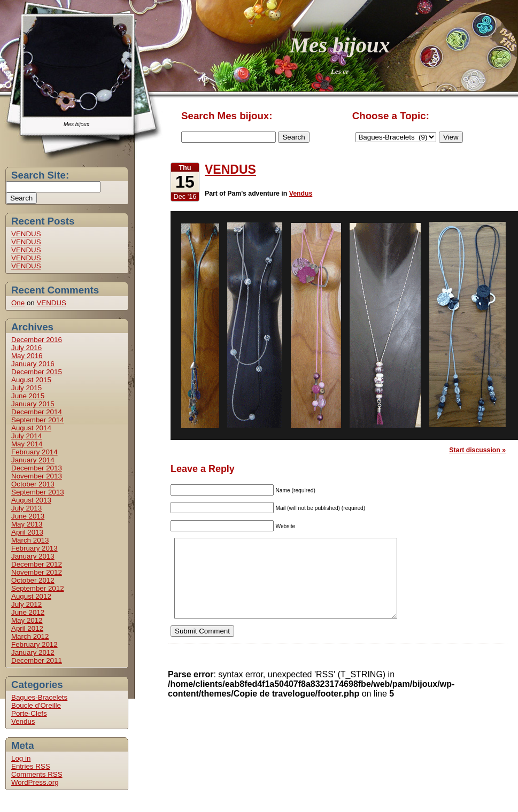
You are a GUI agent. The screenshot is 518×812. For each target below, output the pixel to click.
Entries (31, 766)
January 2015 (33, 404)
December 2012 (37, 564)
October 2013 (33, 484)
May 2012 (27, 620)
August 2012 (31, 596)
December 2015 (37, 372)
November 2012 (37, 572)
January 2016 (33, 364)
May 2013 (27, 524)
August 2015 (31, 380)
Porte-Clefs (29, 713)
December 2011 (37, 660)
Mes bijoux (340, 45)
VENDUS (26, 234)
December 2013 (37, 468)
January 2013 (33, 556)
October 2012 (33, 580)
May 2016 (27, 356)
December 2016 (37, 340)
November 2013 (37, 476)
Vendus (23, 721)
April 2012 (27, 628)
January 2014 (33, 460)
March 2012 (30, 636)
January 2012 (33, 652)
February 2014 (34, 452)
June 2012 (28, 612)
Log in (21, 758)
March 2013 (30, 540)
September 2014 (38, 420)
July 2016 (26, 348)
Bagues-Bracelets (39, 697)
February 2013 (34, 548)
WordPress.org (35, 782)
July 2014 (26, 436)
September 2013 (38, 492)
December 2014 (37, 412)
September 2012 (38, 588)
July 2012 (26, 604)
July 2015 (26, 388)
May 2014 (27, 444)
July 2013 (26, 508)
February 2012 (34, 644)
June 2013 (28, 516)
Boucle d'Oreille (36, 705)
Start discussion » (477, 450)
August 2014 (31, 428)
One (18, 303)
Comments (37, 774)
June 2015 (28, 396)
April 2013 (27, 532)
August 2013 (31, 500)
